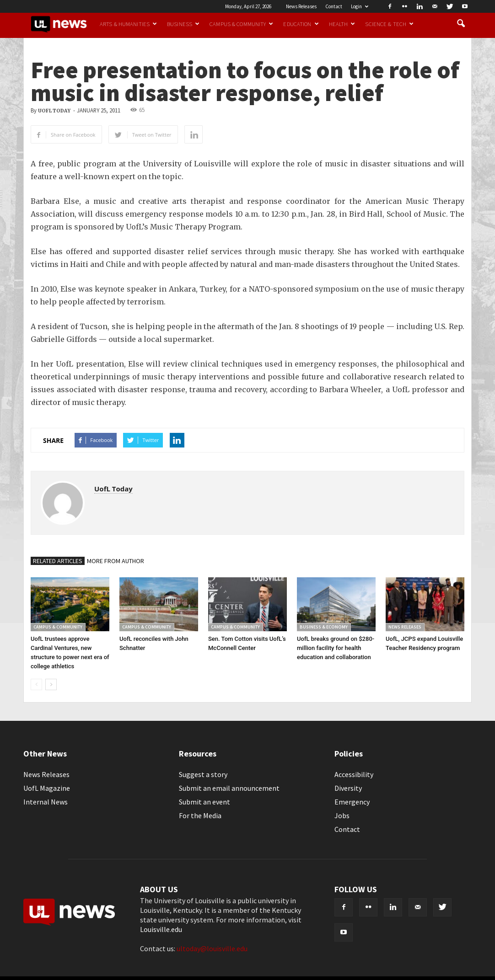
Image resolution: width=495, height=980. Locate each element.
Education (301, 24)
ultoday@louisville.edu (212, 948)
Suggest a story (203, 774)
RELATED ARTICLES (58, 561)
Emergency (352, 802)
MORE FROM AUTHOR (116, 561)
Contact (334, 6)
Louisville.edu (161, 929)
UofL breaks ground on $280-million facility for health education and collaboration (336, 648)
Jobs (342, 815)
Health (342, 24)
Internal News (46, 802)
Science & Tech (389, 24)
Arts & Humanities (128, 24)
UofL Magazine (47, 788)
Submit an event (204, 802)
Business (183, 24)
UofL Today (54, 111)
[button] (461, 24)
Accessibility (354, 774)
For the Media (200, 815)
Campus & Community (241, 24)
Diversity (348, 788)
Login (360, 6)
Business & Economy (324, 627)
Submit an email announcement (229, 788)
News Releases (301, 6)
